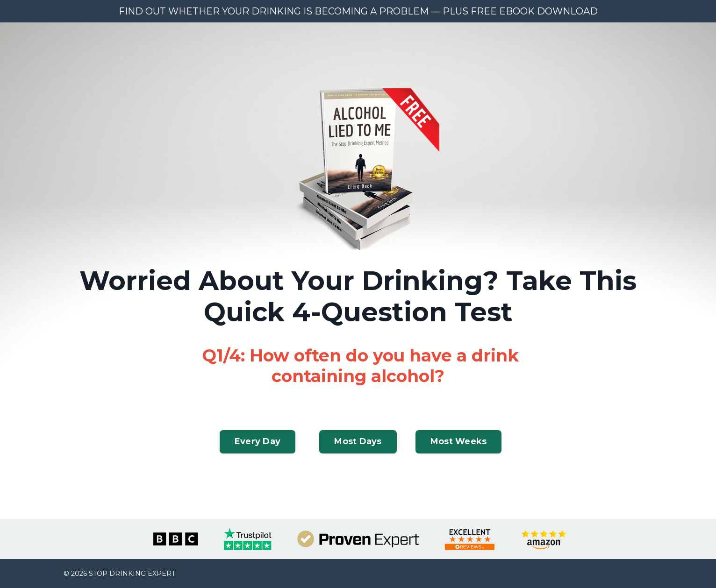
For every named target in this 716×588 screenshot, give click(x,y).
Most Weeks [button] (459, 441)
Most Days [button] (358, 441)
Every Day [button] (258, 441)
